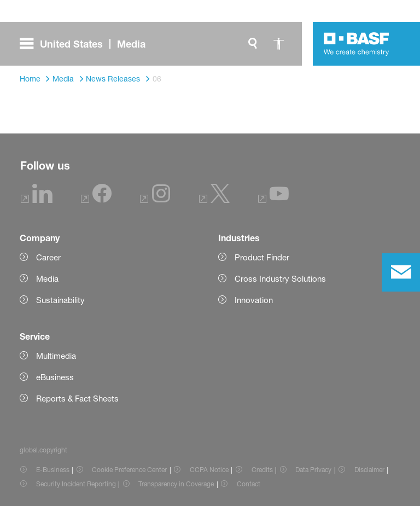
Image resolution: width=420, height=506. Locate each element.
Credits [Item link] (262, 470)
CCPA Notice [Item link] (209, 470)
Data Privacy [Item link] (313, 470)
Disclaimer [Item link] (369, 470)
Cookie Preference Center (129, 470)
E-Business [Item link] (53, 470)
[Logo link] (357, 44)
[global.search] (253, 44)
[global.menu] (87, 44)
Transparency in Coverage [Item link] (176, 484)
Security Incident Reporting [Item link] (76, 484)
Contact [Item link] (249, 484)
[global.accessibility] (279, 44)
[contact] (401, 272)
